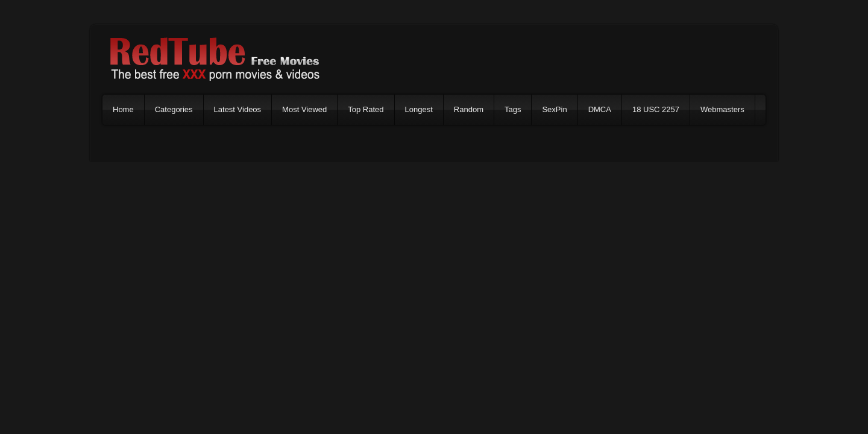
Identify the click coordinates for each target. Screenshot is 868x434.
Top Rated (366, 109)
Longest (419, 109)
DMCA (600, 109)
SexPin (554, 109)
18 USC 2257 (656, 109)
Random (469, 109)
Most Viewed (304, 109)
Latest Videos (238, 109)
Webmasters (722, 109)
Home (123, 109)
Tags (513, 109)
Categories (174, 109)
